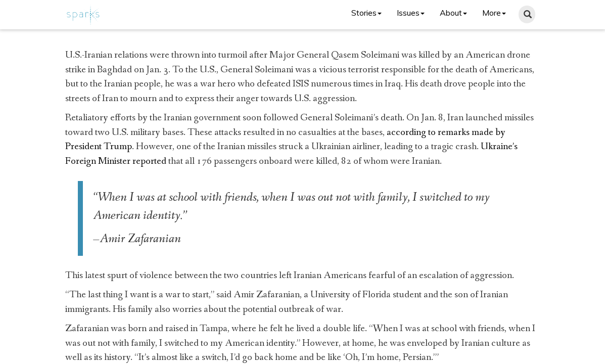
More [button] (494, 13)
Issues (411, 13)
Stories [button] (366, 13)
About (453, 13)
